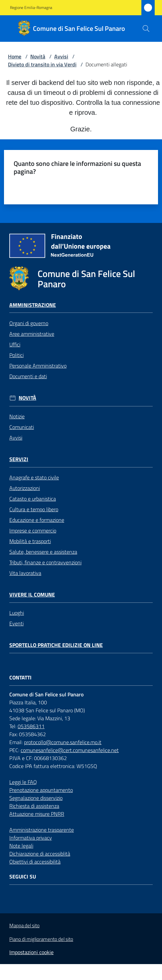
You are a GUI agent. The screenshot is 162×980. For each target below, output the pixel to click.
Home (15, 56)
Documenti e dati (28, 376)
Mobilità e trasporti (30, 541)
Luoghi (17, 613)
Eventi (16, 623)
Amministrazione (33, 305)
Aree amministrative (32, 334)
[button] (146, 29)
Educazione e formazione (37, 520)
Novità (38, 56)
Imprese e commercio (33, 530)
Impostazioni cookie (31, 952)
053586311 (31, 726)
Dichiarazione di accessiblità (40, 854)
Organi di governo (29, 323)
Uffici (15, 344)
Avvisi (61, 56)
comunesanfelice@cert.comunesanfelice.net (70, 750)
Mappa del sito (24, 925)
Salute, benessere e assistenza (43, 552)
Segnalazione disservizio (36, 798)
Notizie (17, 416)
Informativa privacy (31, 838)
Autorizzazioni (25, 488)
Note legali (21, 846)
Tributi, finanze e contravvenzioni (45, 562)
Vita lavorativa (25, 573)
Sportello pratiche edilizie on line (56, 645)
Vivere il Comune (32, 595)
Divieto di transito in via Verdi (42, 64)
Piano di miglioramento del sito (41, 939)
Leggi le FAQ (23, 782)
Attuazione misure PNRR (37, 814)
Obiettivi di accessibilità (35, 862)
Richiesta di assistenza (34, 806)
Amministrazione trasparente (42, 830)
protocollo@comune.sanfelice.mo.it (63, 742)
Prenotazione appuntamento (41, 790)
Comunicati (22, 427)
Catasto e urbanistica (33, 499)
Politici (16, 355)
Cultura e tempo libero (34, 509)
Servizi (19, 459)
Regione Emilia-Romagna (31, 8)
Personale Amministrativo (38, 366)
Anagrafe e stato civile (34, 477)
